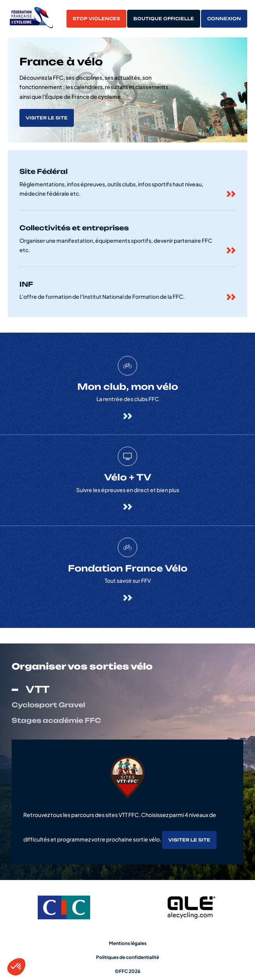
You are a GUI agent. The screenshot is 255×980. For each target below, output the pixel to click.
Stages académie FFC (56, 721)
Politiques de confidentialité (127, 957)
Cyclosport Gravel (48, 705)
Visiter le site (47, 118)
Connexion (224, 19)
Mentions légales (128, 943)
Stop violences (96, 19)
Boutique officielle (164, 19)
